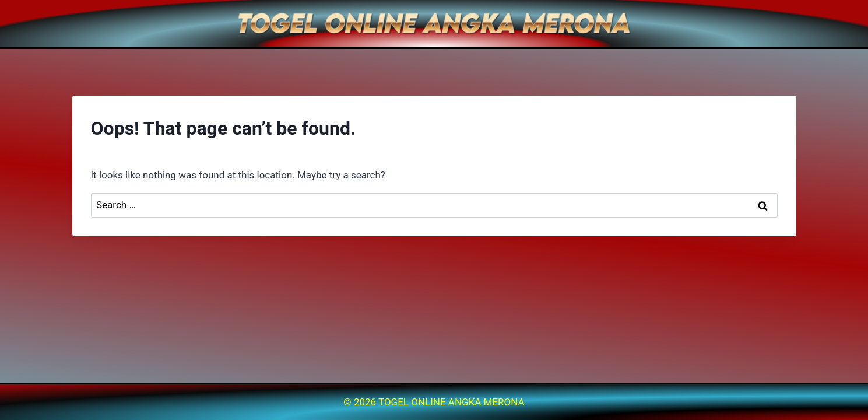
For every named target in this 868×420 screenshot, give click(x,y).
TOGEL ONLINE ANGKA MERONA (451, 402)
